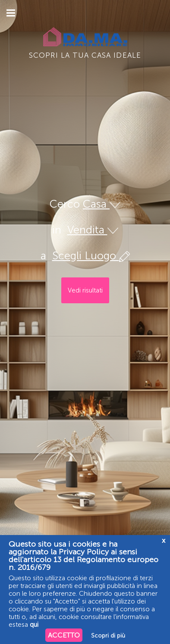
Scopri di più (108, 636)
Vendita (93, 230)
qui (34, 625)
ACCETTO (64, 635)
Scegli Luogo (91, 256)
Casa (102, 204)
